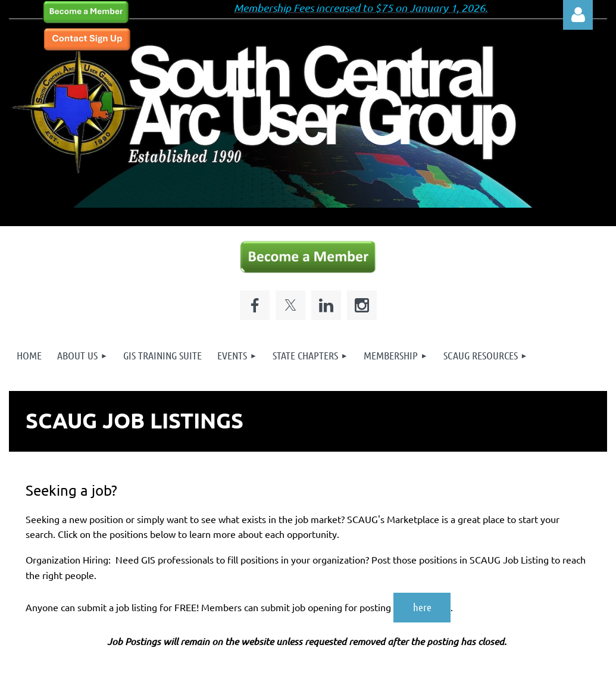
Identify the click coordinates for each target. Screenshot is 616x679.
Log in (578, 15)
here (422, 607)
